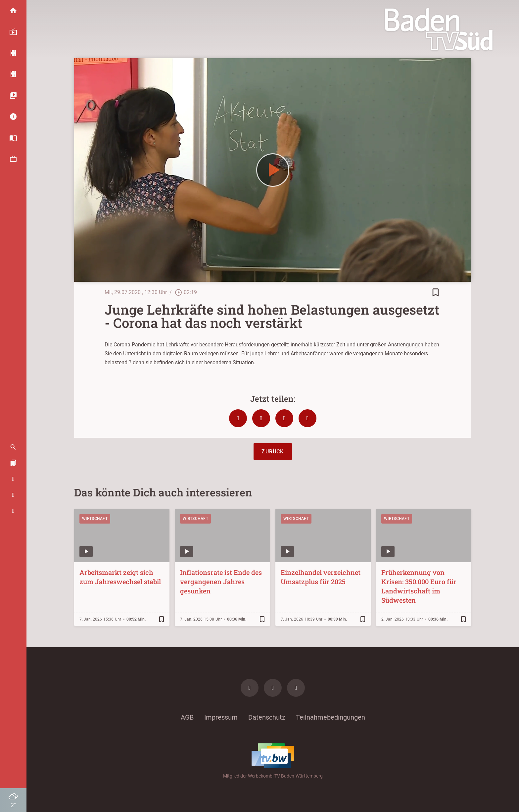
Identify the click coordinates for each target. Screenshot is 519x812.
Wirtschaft (95, 519)
